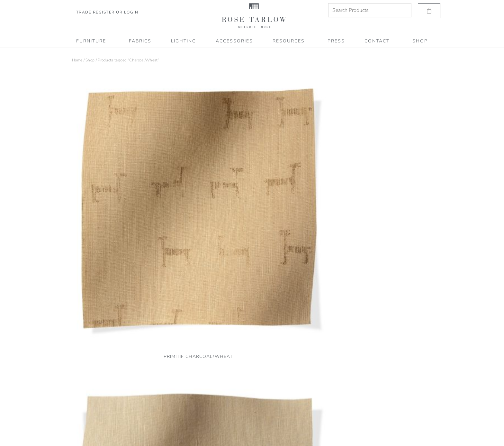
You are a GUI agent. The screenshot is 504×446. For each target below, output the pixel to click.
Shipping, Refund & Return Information (106, 423)
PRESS (336, 41)
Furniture (93, 41)
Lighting (184, 41)
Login (131, 12)
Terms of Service (86, 415)
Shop (90, 60)
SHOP (420, 41)
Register (104, 12)
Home (77, 60)
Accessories (234, 41)
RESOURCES (290, 41)
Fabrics (140, 41)
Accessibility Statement (92, 432)
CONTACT (379, 41)
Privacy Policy (84, 406)
